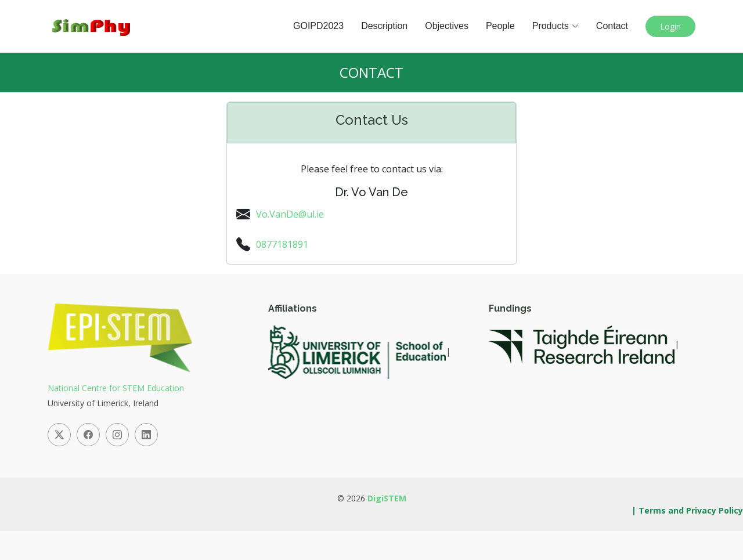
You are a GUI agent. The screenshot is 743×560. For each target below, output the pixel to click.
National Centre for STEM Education (116, 388)
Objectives (447, 26)
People (500, 26)
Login (670, 26)
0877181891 (282, 244)
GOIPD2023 (318, 26)
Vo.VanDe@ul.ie (290, 214)
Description (384, 26)
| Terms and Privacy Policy (687, 510)
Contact (612, 26)
